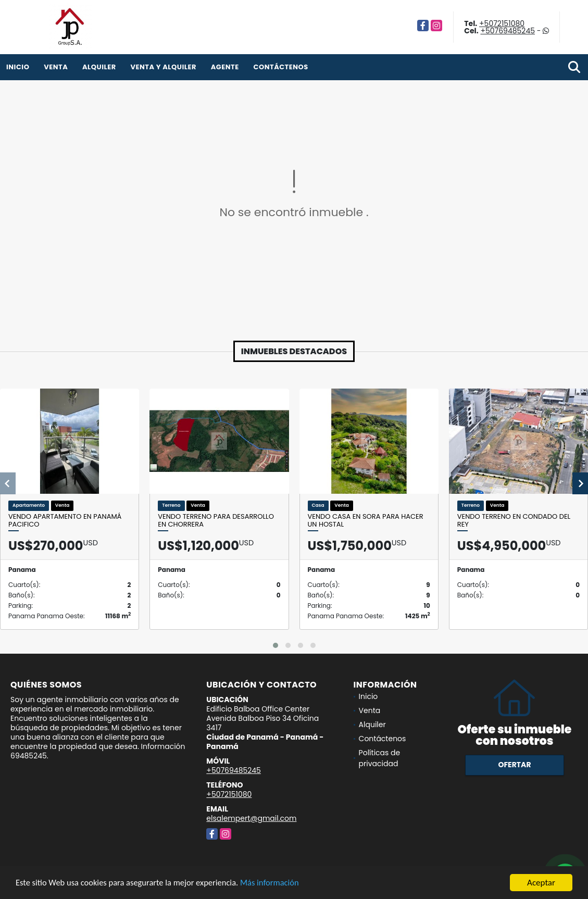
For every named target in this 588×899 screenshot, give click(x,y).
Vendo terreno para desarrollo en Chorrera (216, 521)
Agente (225, 67)
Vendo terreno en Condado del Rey (514, 521)
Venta (56, 67)
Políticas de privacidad (380, 758)
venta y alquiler (163, 67)
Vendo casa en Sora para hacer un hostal (366, 521)
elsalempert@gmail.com (251, 818)
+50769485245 (508, 31)
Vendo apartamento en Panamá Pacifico (65, 521)
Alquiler (99, 67)
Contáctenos (281, 67)
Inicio (18, 67)
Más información (278, 883)
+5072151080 (502, 23)
